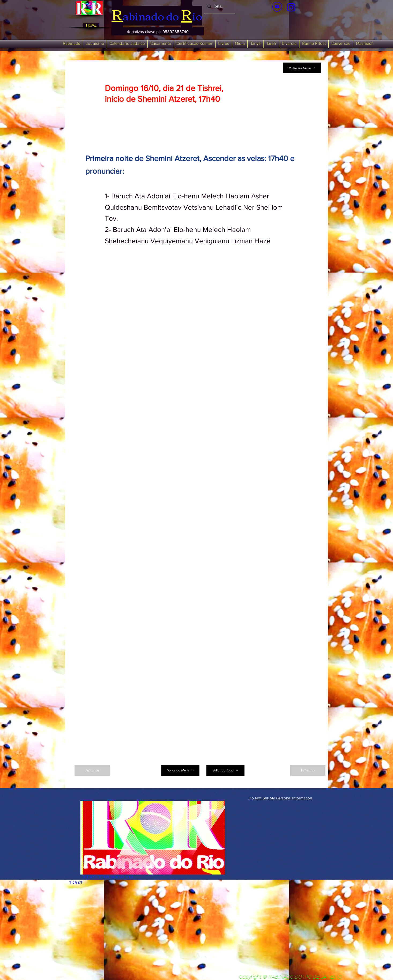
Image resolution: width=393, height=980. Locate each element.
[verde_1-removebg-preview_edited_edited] (291, 7)
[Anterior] (92, 770)
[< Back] (123, 75)
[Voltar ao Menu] (302, 68)
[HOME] (91, 25)
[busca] (219, 6)
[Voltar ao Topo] (225, 770)
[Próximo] (308, 770)
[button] (157, 31)
